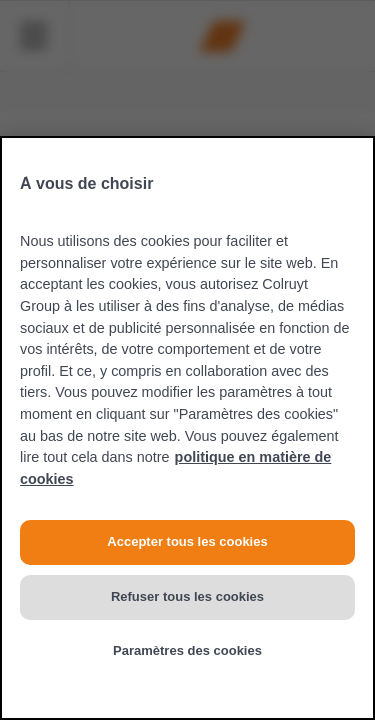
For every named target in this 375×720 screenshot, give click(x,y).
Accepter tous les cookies (187, 541)
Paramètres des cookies (187, 650)
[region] (187, 428)
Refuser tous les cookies (187, 596)
